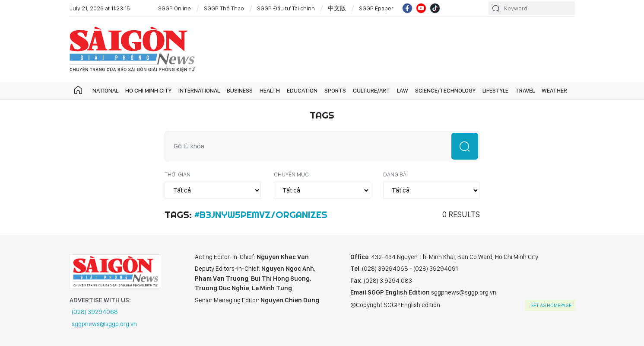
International (199, 90)
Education (302, 90)
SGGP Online (174, 8)
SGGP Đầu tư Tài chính (286, 8)
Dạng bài (395, 174)
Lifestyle (495, 90)
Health (270, 90)
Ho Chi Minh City (148, 90)
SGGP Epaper (376, 8)
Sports (335, 90)
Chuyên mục (291, 174)
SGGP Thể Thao (224, 8)
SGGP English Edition (132, 49)
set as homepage (551, 305)
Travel (525, 90)
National (105, 90)
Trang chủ (78, 90)
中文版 (337, 8)
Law (403, 90)
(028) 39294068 (95, 312)
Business (240, 90)
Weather (554, 90)
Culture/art (371, 90)
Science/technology (445, 90)
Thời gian (178, 174)
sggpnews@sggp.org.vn (104, 324)
